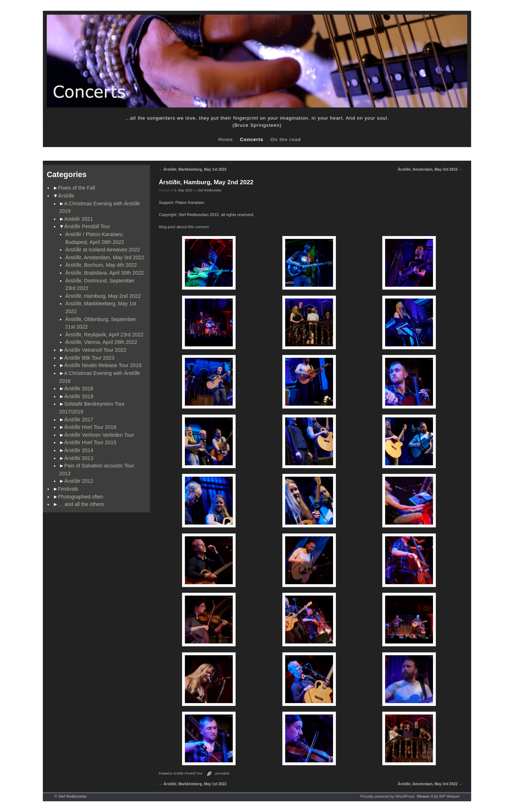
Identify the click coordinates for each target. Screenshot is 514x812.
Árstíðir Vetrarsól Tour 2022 (95, 350)
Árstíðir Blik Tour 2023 (89, 358)
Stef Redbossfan (209, 190)
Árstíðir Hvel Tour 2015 (90, 442)
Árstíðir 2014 (79, 450)
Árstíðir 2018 (79, 389)
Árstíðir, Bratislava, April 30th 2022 (105, 273)
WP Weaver (450, 796)
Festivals (68, 489)
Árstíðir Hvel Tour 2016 (90, 427)
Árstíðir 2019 (79, 396)
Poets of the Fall (77, 188)
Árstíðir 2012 (79, 481)
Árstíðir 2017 (79, 420)
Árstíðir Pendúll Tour (87, 226)
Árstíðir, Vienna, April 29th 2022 (101, 342)
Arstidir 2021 (79, 219)
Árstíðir (66, 196)
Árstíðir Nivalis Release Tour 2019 (103, 365)
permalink (222, 773)
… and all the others (81, 504)
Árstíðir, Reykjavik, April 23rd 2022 (104, 335)
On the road (286, 139)
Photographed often (81, 497)
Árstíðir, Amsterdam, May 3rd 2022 (105, 257)
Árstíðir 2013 (79, 458)
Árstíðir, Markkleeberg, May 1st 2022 (193, 169)
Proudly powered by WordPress (387, 796)
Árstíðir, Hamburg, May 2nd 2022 (103, 296)
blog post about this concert (184, 227)
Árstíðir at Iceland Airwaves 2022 (103, 250)
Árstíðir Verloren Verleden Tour (99, 435)
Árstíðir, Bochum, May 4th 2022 (101, 265)
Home (225, 139)
